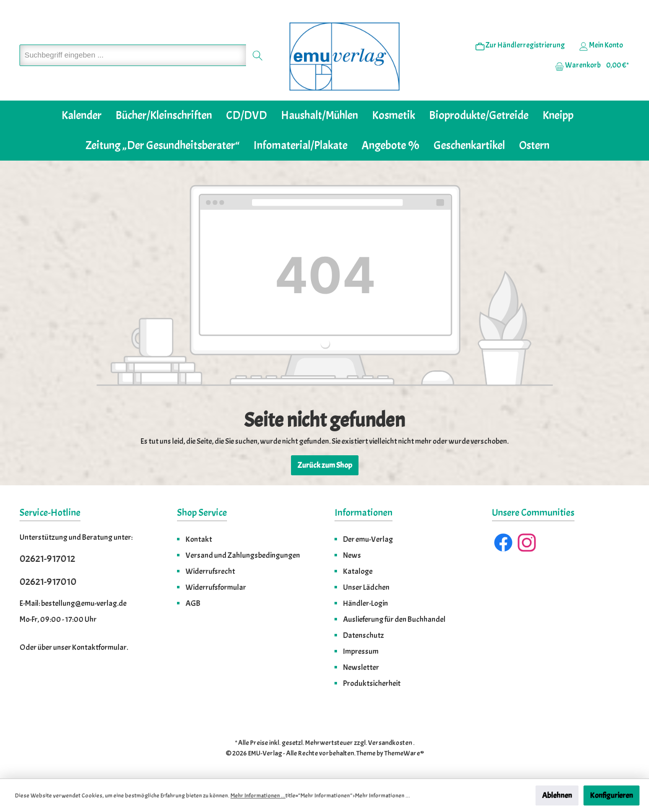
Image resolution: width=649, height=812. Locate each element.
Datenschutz (363, 635)
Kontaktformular (99, 647)
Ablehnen (557, 795)
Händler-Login (365, 603)
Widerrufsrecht (210, 571)
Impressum (361, 651)
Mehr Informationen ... (258, 795)
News (352, 555)
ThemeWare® (404, 753)
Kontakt (199, 539)
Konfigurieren (611, 795)
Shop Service (202, 513)
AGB (193, 603)
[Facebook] (503, 543)
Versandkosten (390, 743)
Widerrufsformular (216, 587)
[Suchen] (258, 55)
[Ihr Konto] (601, 46)
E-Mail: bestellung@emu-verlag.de (73, 603)
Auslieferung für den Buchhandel (394, 619)
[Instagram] (527, 543)
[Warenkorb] (589, 66)
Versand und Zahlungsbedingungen (243, 555)
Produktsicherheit (372, 683)
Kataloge (358, 571)
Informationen (363, 513)
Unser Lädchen (366, 587)
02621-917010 (48, 582)
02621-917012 (47, 559)
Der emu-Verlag (368, 539)
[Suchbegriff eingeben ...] (133, 55)
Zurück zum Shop (325, 465)
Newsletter (361, 667)
